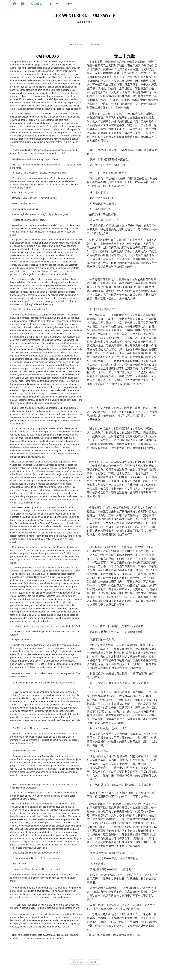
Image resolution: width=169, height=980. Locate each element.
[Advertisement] (85, 31)
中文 (55, 4)
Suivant (94, 45)
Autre (70, 4)
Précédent (77, 45)
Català (37, 4)
